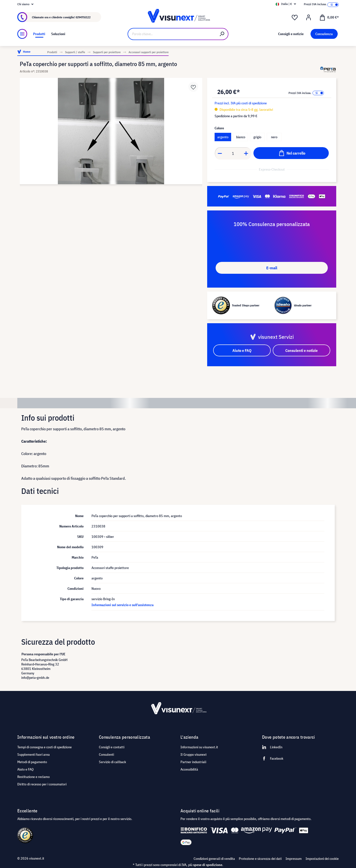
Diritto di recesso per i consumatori (42, 784)
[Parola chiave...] (172, 34)
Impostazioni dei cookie (322, 859)
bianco (241, 137)
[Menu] (22, 34)
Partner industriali (193, 762)
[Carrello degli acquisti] (329, 17)
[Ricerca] (222, 34)
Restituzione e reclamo (33, 777)
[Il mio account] (309, 18)
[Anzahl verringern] (220, 153)
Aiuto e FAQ (25, 769)
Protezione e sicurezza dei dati (260, 859)
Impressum (294, 859)
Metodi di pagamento (32, 762)
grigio (257, 137)
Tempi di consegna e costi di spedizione (44, 747)
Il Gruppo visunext (194, 754)
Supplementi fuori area (33, 754)
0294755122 (83, 17)
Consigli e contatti (112, 747)
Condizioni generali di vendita (214, 859)
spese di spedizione (208, 865)
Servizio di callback (112, 762)
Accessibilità (189, 769)
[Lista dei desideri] (295, 18)
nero (274, 137)
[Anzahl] (233, 153)
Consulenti (106, 754)
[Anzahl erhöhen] (246, 153)
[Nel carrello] (291, 153)
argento (223, 137)
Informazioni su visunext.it (199, 747)
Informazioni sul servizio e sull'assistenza (122, 605)
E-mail (272, 268)
